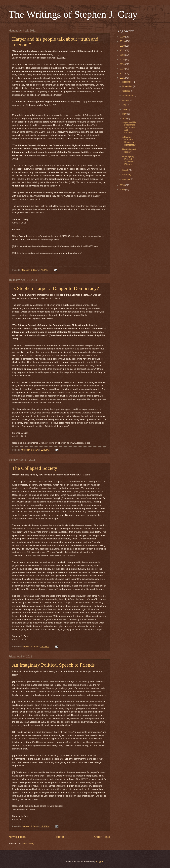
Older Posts (102, 837)
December (128, 82)
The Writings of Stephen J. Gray (73, 14)
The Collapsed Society (35, 468)
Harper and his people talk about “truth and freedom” (129, 127)
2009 (123, 190)
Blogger (100, 861)
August (126, 100)
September (128, 96)
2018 (123, 46)
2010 (123, 185)
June (125, 109)
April (125, 118)
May (125, 114)
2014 (123, 64)
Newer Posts (17, 837)
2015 (123, 60)
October (126, 91)
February (127, 175)
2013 (123, 69)
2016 (123, 55)
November (128, 86)
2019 (123, 41)
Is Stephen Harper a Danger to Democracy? (56, 288)
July (125, 105)
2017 (123, 50)
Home (60, 837)
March (126, 170)
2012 (123, 73)
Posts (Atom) (28, 844)
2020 (123, 37)
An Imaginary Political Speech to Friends (53, 665)
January (126, 179)
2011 (123, 78)
